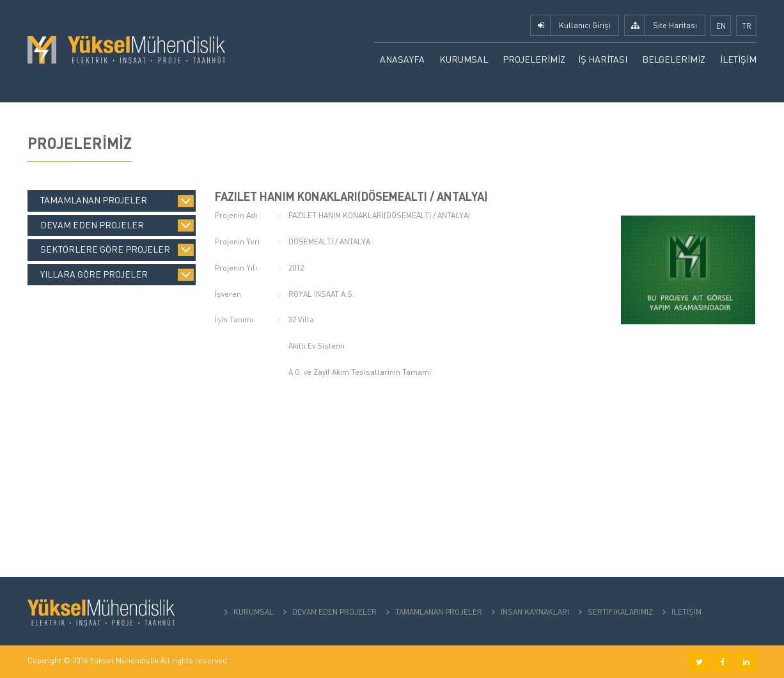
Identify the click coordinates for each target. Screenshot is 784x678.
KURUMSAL (464, 59)
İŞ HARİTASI (603, 59)
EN (721, 26)
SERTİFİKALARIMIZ (620, 612)
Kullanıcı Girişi (585, 25)
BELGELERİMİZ (674, 59)
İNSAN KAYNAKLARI (535, 612)
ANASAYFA (402, 59)
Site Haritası (675, 25)
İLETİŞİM (738, 59)
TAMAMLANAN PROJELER (439, 612)
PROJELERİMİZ (534, 59)
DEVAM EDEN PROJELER (334, 612)
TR (747, 26)
